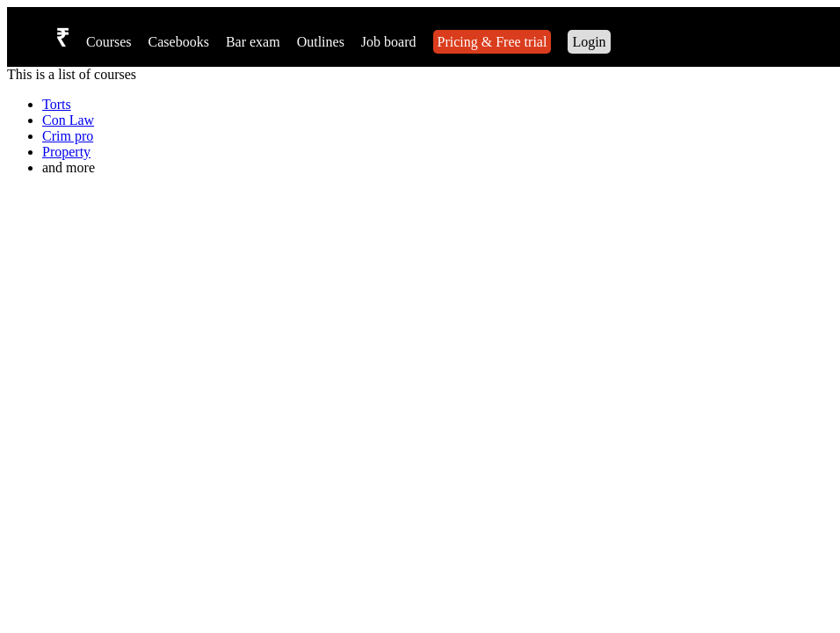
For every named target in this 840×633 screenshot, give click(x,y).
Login (589, 42)
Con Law (68, 120)
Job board (389, 42)
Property (66, 152)
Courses (109, 42)
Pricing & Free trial (492, 42)
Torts (57, 104)
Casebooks (179, 42)
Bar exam (253, 42)
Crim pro (68, 136)
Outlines (321, 42)
